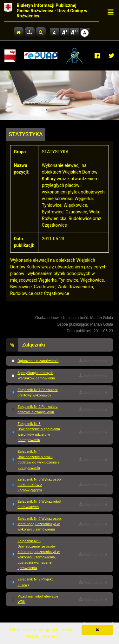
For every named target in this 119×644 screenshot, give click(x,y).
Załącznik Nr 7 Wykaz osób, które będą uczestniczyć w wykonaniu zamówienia (40, 524)
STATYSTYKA (26, 134)
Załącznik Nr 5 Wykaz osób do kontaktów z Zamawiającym (39, 485)
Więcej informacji (43, 636)
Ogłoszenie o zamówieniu (38, 361)
